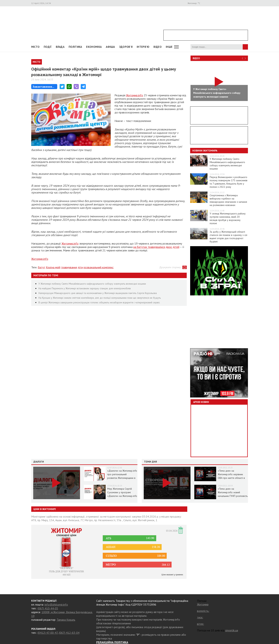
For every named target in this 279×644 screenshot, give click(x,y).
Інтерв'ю (143, 47)
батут (42, 267)
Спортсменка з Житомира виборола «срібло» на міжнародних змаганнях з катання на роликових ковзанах (228, 200)
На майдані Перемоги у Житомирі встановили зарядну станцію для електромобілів (85, 288)
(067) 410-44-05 (48, 608)
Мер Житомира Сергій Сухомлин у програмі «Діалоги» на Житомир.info (122, 492)
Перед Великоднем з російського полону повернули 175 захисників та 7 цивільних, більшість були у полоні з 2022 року (229, 182)
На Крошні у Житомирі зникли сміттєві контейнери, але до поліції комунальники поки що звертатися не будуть (100, 298)
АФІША (110, 47)
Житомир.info (135, 95)
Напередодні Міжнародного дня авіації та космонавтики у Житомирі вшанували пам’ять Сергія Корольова (98, 293)
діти (80, 267)
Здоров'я (126, 47)
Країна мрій (53, 267)
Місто (35, 47)
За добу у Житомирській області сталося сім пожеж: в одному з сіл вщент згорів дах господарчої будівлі (228, 237)
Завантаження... (43, 87)
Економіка (94, 47)
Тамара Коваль (66, 620)
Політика (75, 47)
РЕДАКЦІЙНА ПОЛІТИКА (112, 642)
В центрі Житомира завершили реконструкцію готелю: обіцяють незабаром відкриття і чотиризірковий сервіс (99, 302)
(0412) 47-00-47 (48, 633)
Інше (169, 47)
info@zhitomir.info (56, 605)
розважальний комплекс (99, 267)
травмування (69, 267)
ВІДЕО (158, 47)
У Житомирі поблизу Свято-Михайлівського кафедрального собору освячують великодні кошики (92, 284)
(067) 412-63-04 (69, 633)
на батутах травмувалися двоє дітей (156, 247)
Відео (196, 58)
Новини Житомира (205, 151)
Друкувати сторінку (170, 267)
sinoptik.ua (232, 630)
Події (48, 47)
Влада (60, 47)
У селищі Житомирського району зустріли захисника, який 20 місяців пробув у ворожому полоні (228, 218)
